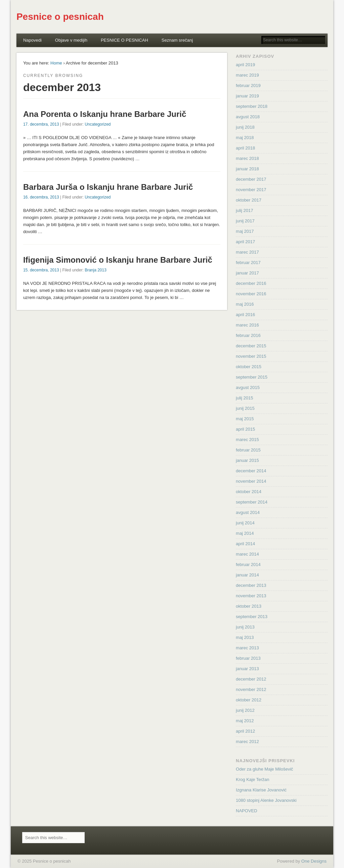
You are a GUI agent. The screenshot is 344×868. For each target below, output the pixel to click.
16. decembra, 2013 (41, 197)
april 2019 (245, 65)
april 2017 (245, 242)
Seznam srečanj (177, 40)
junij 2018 (245, 127)
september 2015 (252, 377)
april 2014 (245, 544)
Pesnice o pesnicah (60, 17)
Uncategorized (98, 124)
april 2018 (245, 148)
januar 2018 (247, 169)
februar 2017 (248, 263)
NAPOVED (247, 811)
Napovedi (32, 40)
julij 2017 (244, 210)
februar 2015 (248, 450)
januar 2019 (247, 96)
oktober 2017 (249, 200)
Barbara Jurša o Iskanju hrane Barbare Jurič (108, 187)
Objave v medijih (71, 40)
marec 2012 (247, 742)
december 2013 (251, 585)
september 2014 (252, 502)
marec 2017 (247, 252)
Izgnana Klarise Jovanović (261, 790)
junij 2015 (245, 408)
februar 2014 (248, 565)
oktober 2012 (249, 700)
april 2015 (245, 429)
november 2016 (251, 294)
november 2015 (251, 356)
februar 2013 (248, 658)
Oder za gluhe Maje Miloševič (265, 769)
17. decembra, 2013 (41, 124)
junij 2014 (245, 523)
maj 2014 (245, 533)
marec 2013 (247, 648)
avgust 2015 (248, 387)
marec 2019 (247, 75)
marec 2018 (247, 158)
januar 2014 (247, 575)
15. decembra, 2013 (41, 270)
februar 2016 (248, 335)
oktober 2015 (249, 367)
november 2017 (251, 190)
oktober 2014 (249, 492)
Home (56, 63)
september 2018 (252, 106)
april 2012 (245, 731)
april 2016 (245, 315)
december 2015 (251, 346)
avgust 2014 (248, 512)
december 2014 (251, 471)
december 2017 (251, 179)
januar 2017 (247, 273)
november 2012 (251, 689)
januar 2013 (247, 669)
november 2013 (251, 596)
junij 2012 (245, 710)
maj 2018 (245, 138)
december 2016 (251, 283)
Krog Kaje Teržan (253, 779)
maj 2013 (245, 637)
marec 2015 (247, 440)
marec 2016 (247, 325)
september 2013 (252, 617)
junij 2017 (245, 221)
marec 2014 (247, 554)
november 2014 (251, 481)
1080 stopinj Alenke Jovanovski (266, 800)
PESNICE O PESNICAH (124, 40)
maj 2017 (245, 231)
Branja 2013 (96, 270)
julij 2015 (244, 398)
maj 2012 (245, 721)
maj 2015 (245, 419)
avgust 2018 (248, 117)
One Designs (314, 861)
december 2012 (251, 679)
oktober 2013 (249, 606)
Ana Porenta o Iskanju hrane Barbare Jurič (105, 114)
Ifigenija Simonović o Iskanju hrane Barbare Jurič (118, 260)
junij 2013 (245, 627)
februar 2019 (248, 85)
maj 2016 (245, 304)
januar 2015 (247, 460)
